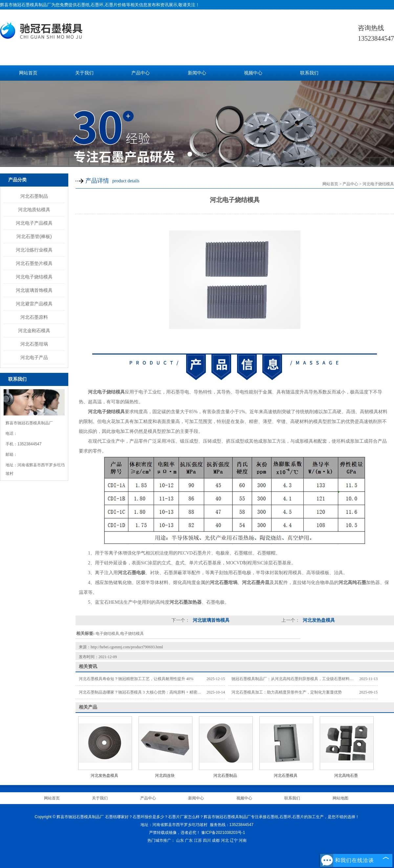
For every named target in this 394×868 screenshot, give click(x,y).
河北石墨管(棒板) (34, 236)
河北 (225, 840)
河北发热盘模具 (318, 620)
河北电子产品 (34, 357)
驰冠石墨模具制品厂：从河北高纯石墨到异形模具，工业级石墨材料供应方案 (298, 679)
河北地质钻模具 (34, 210)
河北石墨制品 (34, 196)
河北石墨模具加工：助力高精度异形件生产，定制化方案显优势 (287, 692)
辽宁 (234, 840)
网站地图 (340, 798)
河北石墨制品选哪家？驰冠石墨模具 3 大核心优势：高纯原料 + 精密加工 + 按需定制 (152, 692)
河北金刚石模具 (34, 331)
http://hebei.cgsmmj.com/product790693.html (127, 647)
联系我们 (309, 73)
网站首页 (28, 73)
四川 (207, 840)
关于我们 (84, 73)
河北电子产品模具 (34, 223)
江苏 (198, 840)
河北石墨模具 (286, 776)
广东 (189, 840)
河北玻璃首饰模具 (34, 290)
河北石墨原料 (34, 317)
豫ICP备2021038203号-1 (223, 833)
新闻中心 (197, 73)
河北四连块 (165, 776)
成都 (216, 840)
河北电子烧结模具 (34, 277)
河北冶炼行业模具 (34, 250)
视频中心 (253, 73)
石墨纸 (83, 5)
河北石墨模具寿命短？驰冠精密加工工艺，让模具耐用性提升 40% (136, 679)
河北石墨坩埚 (34, 344)
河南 (243, 840)
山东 (180, 840)
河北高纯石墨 (346, 776)
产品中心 (141, 73)
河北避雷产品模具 (34, 304)
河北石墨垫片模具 (34, 263)
